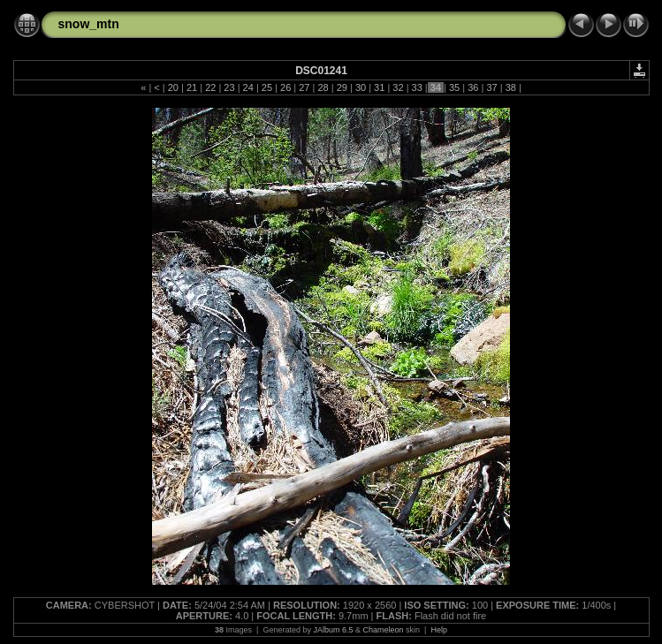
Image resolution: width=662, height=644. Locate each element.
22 (210, 87)
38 (511, 87)
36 (473, 87)
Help (439, 630)
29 (342, 87)
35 (454, 87)
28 (323, 87)
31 (379, 87)
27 (304, 87)
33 (416, 87)
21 (192, 87)
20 (173, 87)
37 (491, 87)
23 (229, 87)
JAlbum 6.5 (333, 630)
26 (285, 87)
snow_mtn (89, 24)
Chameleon (384, 630)
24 (248, 87)
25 (267, 87)
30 (361, 87)
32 (398, 87)
